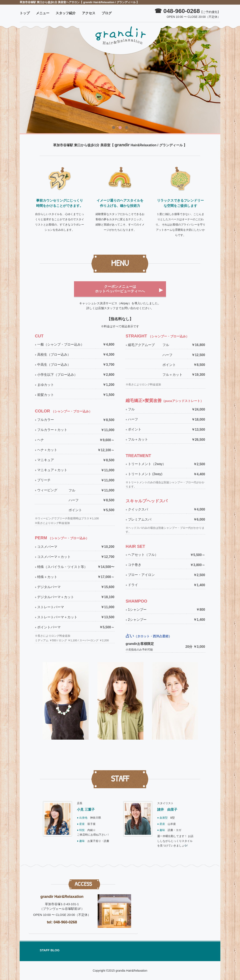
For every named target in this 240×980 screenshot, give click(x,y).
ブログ (107, 13)
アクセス (89, 13)
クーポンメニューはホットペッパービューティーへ (120, 289)
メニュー (43, 13)
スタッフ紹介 (66, 13)
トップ (25, 13)
